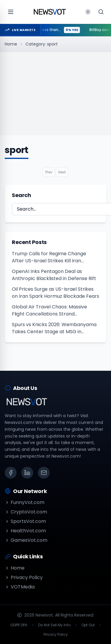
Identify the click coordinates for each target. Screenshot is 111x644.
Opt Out (88, 625)
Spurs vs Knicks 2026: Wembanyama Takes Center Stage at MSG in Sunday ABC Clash (54, 328)
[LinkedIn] (27, 473)
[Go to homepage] (50, 12)
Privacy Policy (24, 577)
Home (11, 44)
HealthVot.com (25, 531)
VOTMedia (20, 587)
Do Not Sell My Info (54, 625)
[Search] (101, 12)
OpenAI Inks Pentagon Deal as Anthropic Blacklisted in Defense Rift (54, 275)
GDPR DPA (19, 625)
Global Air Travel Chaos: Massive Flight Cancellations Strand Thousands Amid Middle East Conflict (54, 310)
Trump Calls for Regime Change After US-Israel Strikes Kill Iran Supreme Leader (49, 257)
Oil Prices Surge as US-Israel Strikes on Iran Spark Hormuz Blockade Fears (55, 293)
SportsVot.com (25, 521)
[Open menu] (11, 12)
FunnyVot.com (25, 502)
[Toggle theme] (88, 12)
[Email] (44, 473)
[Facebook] (11, 473)
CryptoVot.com (26, 512)
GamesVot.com (26, 540)
